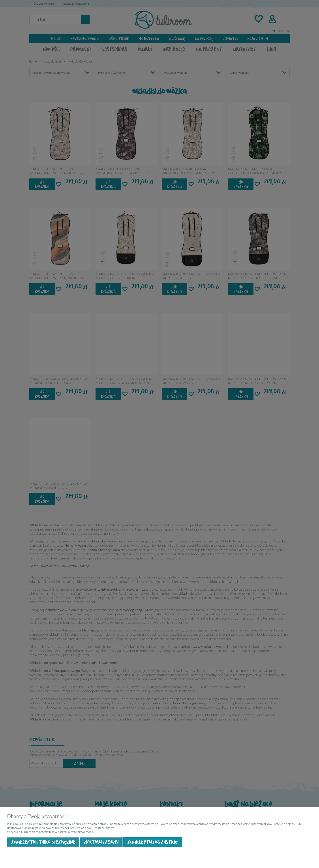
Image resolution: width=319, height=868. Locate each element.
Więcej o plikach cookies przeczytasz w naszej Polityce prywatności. (51, 832)
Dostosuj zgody (101, 842)
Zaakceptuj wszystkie (153, 842)
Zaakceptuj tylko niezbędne (43, 842)
